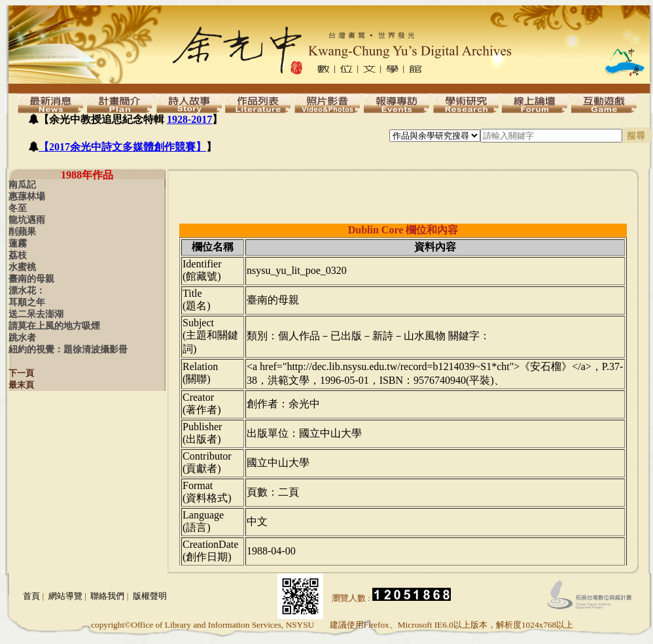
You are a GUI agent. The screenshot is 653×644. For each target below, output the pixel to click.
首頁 (31, 596)
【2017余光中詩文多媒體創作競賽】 (122, 147)
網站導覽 (65, 596)
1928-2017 (189, 119)
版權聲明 (150, 596)
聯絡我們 (107, 596)
